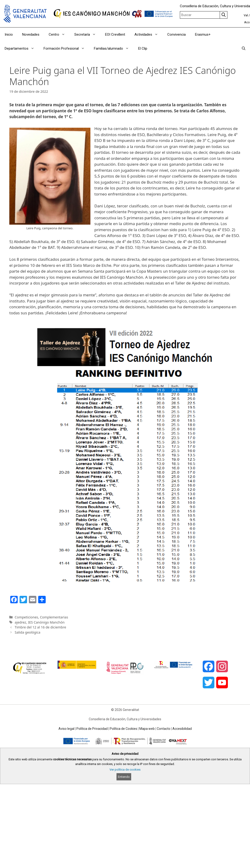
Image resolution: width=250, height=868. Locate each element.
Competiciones (26, 617)
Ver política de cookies (125, 770)
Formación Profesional (66, 48)
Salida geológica (27, 632)
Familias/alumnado (114, 48)
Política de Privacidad (92, 729)
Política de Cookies (123, 729)
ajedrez (20, 622)
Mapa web (147, 729)
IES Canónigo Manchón (46, 622)
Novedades (31, 34)
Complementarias (54, 617)
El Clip (143, 48)
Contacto (164, 729)
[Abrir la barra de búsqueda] (244, 48)
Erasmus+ (203, 34)
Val (246, 15)
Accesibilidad (182, 729)
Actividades (149, 34)
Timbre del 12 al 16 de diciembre (40, 627)
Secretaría (87, 34)
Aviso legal (66, 729)
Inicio (9, 34)
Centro (59, 34)
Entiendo (124, 777)
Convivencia (176, 34)
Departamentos (22, 48)
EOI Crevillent (115, 34)
